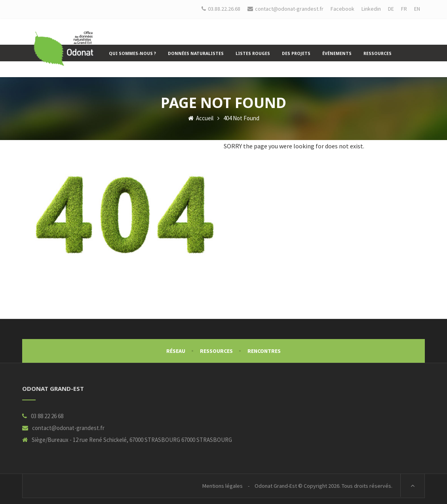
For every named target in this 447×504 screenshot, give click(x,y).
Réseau (176, 351)
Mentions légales (223, 486)
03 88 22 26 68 (47, 416)
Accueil (201, 118)
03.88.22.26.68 (221, 9)
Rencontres (264, 351)
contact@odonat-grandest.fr (68, 428)
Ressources (216, 351)
